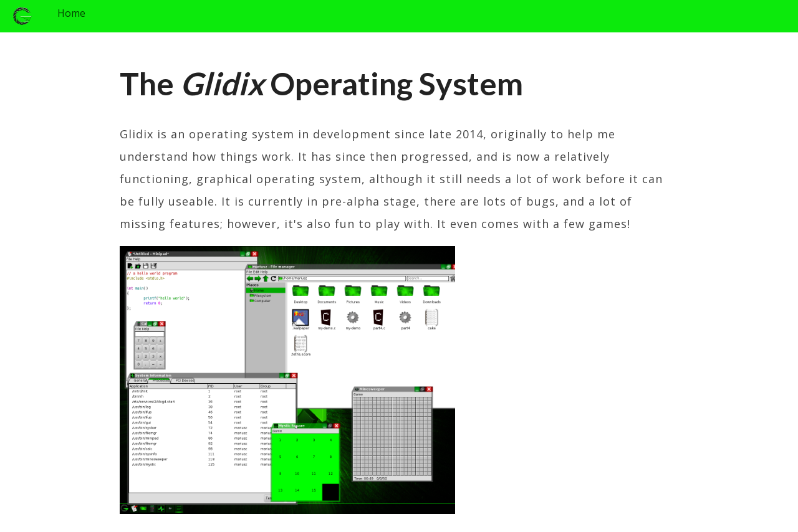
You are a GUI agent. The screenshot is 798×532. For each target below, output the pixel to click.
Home (71, 13)
